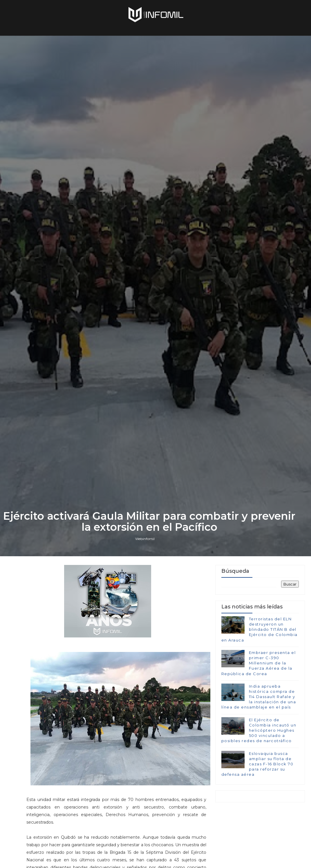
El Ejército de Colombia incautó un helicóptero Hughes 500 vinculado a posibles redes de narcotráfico (259, 730)
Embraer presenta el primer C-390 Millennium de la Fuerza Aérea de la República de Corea (259, 663)
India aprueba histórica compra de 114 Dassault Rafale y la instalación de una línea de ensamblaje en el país (259, 697)
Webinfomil (145, 539)
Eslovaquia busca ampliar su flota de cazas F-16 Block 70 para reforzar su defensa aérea (257, 764)
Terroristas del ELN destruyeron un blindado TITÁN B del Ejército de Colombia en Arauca (260, 629)
